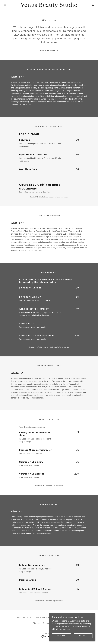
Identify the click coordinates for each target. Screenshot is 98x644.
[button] (5, 5)
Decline (61, 637)
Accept (83, 637)
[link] (49, 6)
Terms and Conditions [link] (42, 623)
